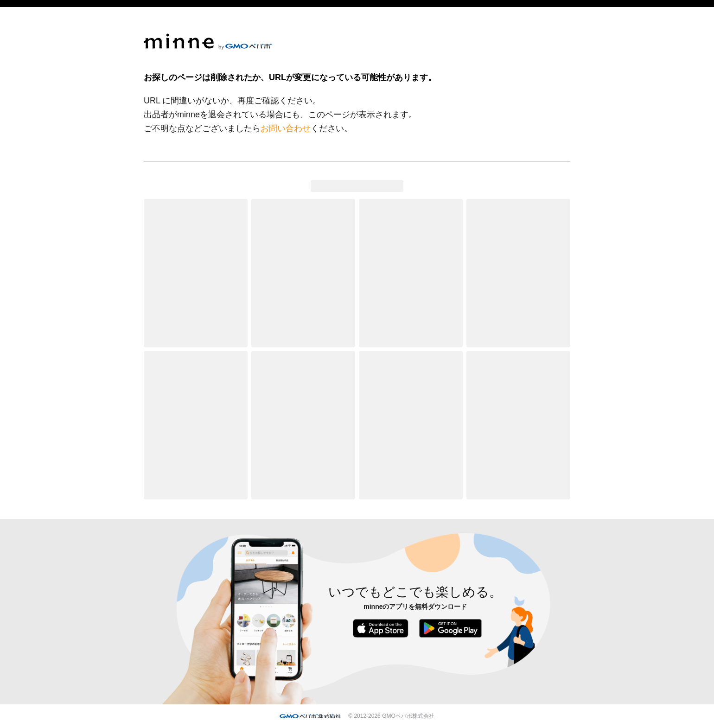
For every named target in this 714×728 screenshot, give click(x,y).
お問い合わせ (286, 128)
